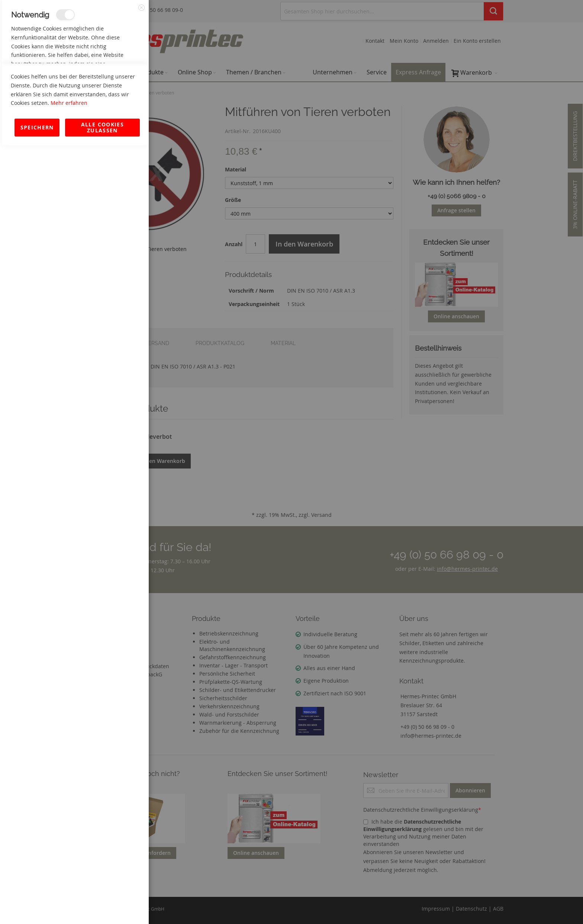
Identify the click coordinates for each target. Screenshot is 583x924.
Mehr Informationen (116, 80)
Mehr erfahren (69, 881)
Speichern (37, 906)
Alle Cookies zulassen (102, 906)
